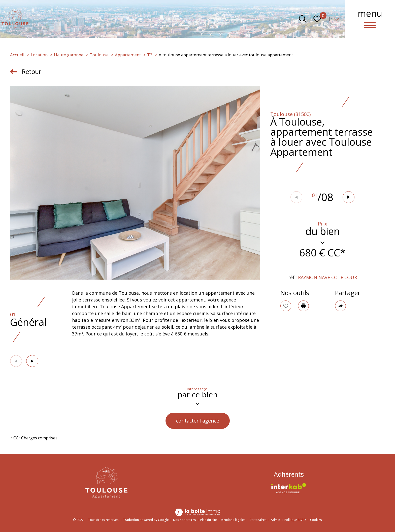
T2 (150, 55)
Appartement (128, 55)
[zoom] (135, 183)
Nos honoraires (185, 520)
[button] (349, 197)
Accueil (17, 55)
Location (39, 55)
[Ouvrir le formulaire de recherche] (303, 19)
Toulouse (99, 55)
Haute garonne (69, 55)
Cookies (316, 520)
